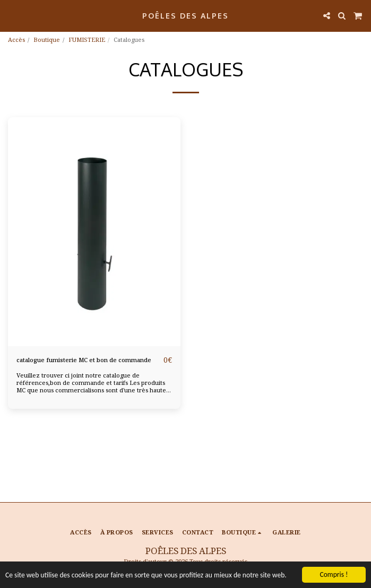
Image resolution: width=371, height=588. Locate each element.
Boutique (47, 40)
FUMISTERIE (87, 40)
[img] (94, 232)
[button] (12, 15)
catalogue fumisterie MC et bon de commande (84, 360)
